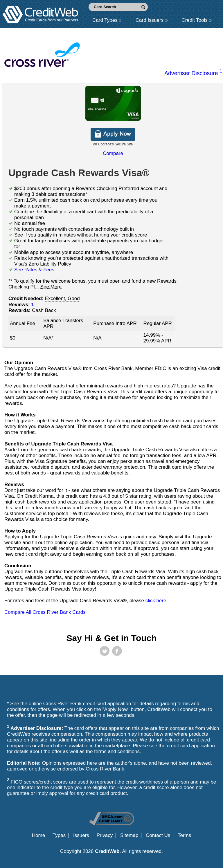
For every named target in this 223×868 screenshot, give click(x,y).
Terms (184, 835)
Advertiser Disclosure (193, 73)
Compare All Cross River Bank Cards (45, 612)
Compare (113, 153)
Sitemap (129, 835)
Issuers (81, 835)
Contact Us (158, 835)
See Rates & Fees (34, 270)
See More (51, 287)
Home (38, 835)
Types (59, 835)
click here (156, 601)
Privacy (105, 835)
